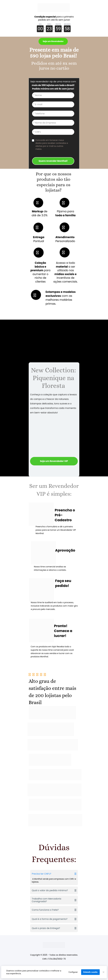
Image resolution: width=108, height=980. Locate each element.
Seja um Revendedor (53, 41)
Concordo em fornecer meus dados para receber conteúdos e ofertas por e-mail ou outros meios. (52, 145)
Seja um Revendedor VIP (54, 461)
